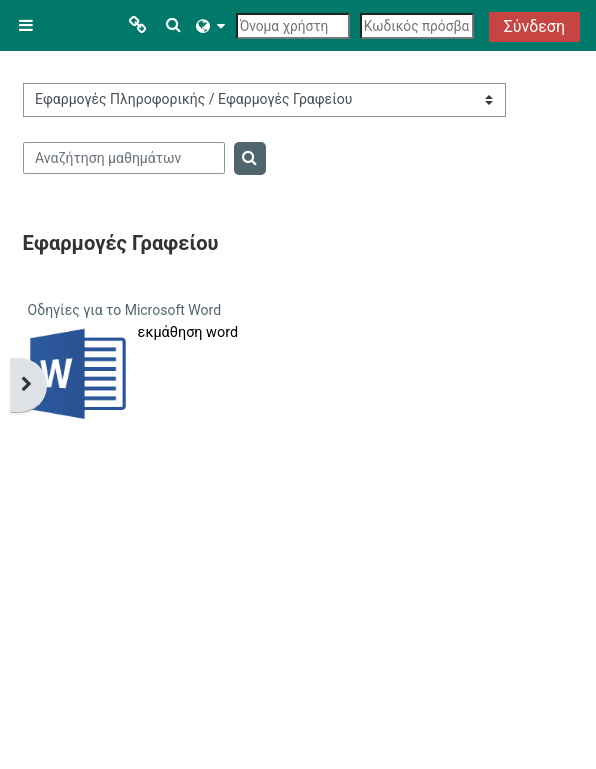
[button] (174, 25)
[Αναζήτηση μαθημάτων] (124, 158)
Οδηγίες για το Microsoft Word (124, 310)
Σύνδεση (534, 26)
